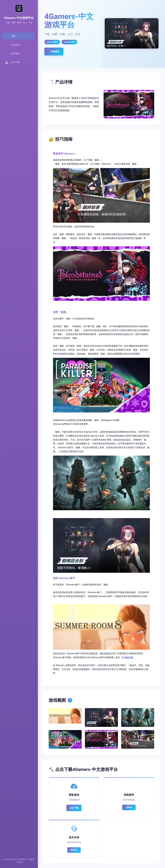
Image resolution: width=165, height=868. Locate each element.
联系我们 (74, 850)
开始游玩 (55, 51)
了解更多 (129, 807)
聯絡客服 (129, 657)
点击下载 (74, 808)
